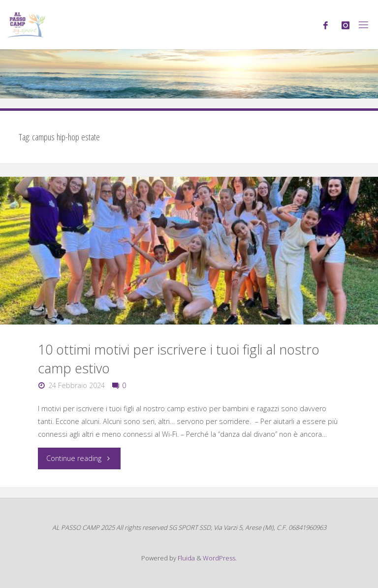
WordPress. (220, 558)
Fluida (186, 558)
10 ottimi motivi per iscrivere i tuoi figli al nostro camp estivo (179, 359)
